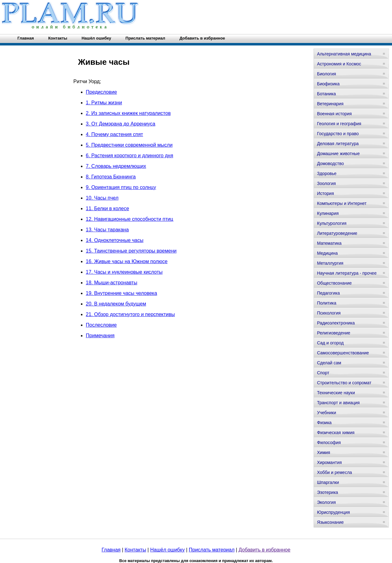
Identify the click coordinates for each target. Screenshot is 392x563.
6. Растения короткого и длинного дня (130, 156)
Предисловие (101, 92)
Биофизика (328, 84)
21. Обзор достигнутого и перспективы (130, 314)
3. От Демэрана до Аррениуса (121, 124)
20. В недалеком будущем (116, 304)
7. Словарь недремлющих (116, 166)
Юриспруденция (334, 512)
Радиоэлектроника (336, 323)
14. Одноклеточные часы (115, 240)
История (325, 193)
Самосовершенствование (343, 353)
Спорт (323, 373)
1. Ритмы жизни (104, 103)
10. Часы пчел (102, 198)
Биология (327, 74)
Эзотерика (328, 492)
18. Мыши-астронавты (112, 283)
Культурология (332, 223)
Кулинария (328, 213)
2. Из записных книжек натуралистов (128, 113)
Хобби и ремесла (334, 472)
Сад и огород (330, 343)
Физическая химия (336, 433)
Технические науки (336, 393)
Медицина (327, 253)
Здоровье (327, 173)
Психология (329, 313)
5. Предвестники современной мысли (129, 145)
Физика (324, 423)
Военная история (334, 114)
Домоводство (330, 163)
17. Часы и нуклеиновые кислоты (124, 272)
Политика (327, 303)
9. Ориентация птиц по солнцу (121, 187)
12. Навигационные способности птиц (130, 219)
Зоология (326, 183)
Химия (324, 452)
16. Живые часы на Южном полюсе (127, 261)
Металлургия (330, 263)
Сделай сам (329, 363)
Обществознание (334, 283)
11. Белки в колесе (107, 208)
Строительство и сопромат (344, 383)
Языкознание (330, 522)
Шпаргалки (328, 482)
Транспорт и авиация (338, 403)
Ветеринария (330, 104)
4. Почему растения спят (114, 134)
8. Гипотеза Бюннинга (111, 177)
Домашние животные (338, 154)
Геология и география (339, 124)
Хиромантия (329, 462)
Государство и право (338, 134)
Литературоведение (337, 233)
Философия (329, 442)
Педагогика (328, 293)
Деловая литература (338, 144)
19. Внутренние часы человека (121, 293)
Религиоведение (334, 333)
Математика (329, 243)
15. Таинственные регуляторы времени (131, 251)
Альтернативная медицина (344, 54)
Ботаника (326, 94)
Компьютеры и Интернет (342, 203)
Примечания (100, 336)
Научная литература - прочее (347, 273)
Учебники (327, 413)
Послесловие (101, 325)
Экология (326, 502)
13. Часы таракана (107, 230)
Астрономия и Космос (339, 64)
